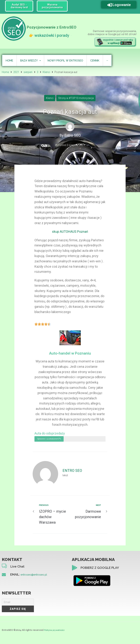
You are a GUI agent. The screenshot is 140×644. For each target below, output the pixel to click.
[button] (19, 6)
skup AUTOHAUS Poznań (70, 232)
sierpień (28, 72)
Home (5, 72)
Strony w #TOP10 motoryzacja (76, 98)
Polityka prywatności (54, 630)
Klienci (46, 72)
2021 (16, 72)
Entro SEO (73, 135)
